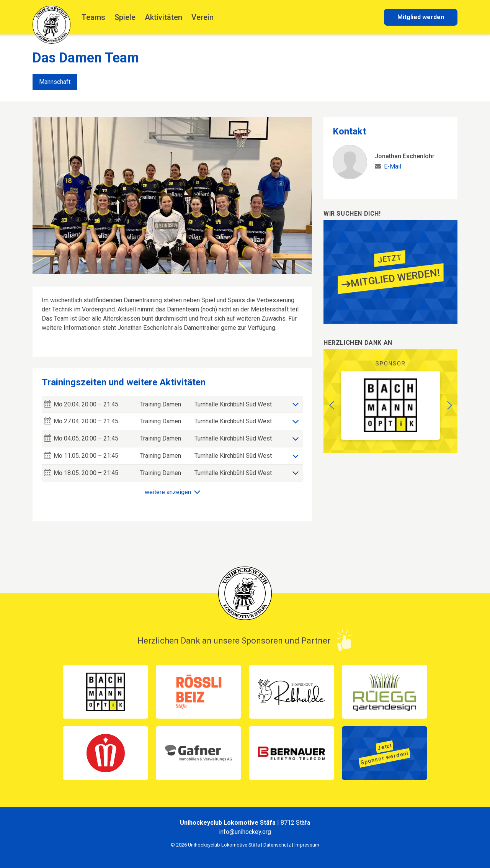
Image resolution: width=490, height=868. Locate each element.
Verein (203, 17)
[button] (332, 405)
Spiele (125, 17)
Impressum (307, 845)
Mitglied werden (421, 17)
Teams (93, 17)
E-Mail (393, 166)
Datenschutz (277, 845)
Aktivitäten (163, 17)
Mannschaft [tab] (55, 82)
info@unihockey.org (245, 832)
